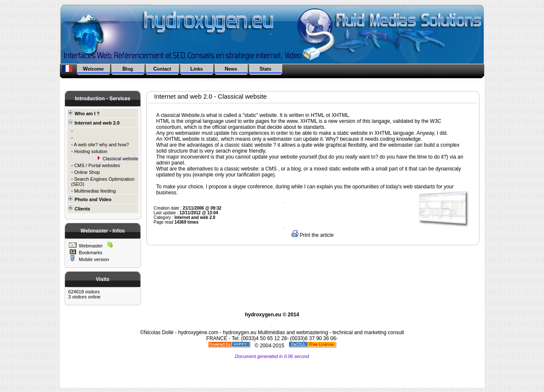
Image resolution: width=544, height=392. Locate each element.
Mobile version (93, 259)
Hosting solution (90, 151)
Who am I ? (84, 113)
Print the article (313, 235)
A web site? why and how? (101, 145)
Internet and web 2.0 (94, 123)
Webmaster (90, 246)
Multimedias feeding (94, 191)
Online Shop (86, 172)
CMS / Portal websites (96, 165)
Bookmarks (90, 253)
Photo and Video (90, 199)
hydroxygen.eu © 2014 (272, 315)
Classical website (120, 159)
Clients (79, 209)
